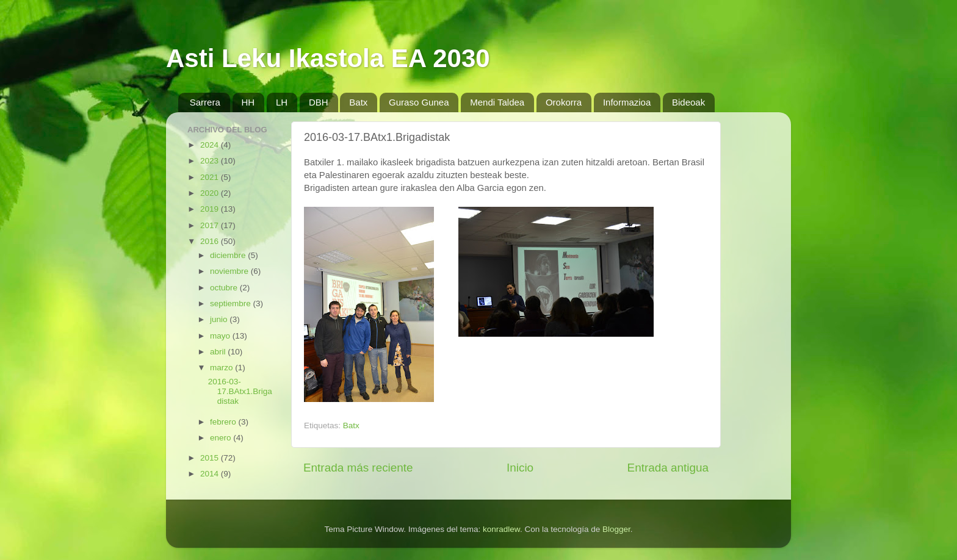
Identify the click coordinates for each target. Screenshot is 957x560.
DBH (319, 102)
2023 (211, 161)
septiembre (232, 303)
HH (248, 102)
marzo (222, 368)
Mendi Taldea (497, 102)
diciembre (229, 255)
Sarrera (205, 102)
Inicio (520, 468)
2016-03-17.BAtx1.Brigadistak (240, 391)
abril (219, 352)
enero (222, 438)
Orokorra (564, 102)
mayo (221, 336)
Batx (358, 102)
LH (282, 102)
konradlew (501, 529)
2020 (211, 193)
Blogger (616, 529)
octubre (225, 288)
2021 (211, 177)
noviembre (230, 271)
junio (220, 319)
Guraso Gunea (419, 102)
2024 (211, 145)
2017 (211, 225)
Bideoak (688, 102)
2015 (211, 458)
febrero (224, 422)
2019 (211, 209)
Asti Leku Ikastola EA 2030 (328, 58)
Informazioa (627, 102)
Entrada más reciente (358, 468)
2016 (211, 241)
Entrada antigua (668, 468)
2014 (211, 474)
